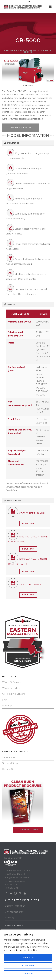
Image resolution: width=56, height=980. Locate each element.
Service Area (9, 757)
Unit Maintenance (14, 912)
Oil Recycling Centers (13, 694)
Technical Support (11, 763)
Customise (28, 966)
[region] (28, 955)
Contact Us (8, 769)
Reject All (28, 974)
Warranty (7, 706)
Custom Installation (15, 906)
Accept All (28, 958)
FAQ (5, 700)
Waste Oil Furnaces (12, 682)
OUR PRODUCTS (19, 50)
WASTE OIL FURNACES (40, 50)
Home (6, 50)
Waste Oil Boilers (11, 688)
